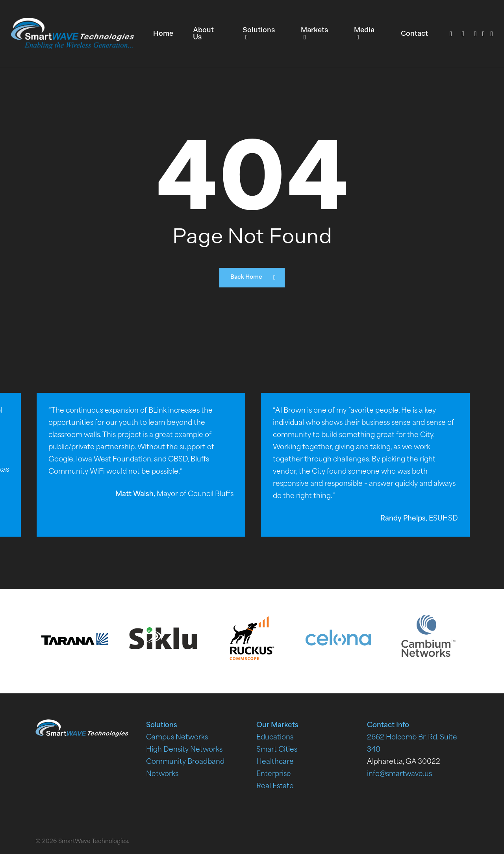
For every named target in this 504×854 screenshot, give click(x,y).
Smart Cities (277, 750)
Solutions (162, 725)
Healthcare (275, 762)
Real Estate (275, 786)
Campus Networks (177, 738)
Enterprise (274, 774)
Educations (275, 738)
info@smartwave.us (399, 774)
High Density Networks (184, 750)
